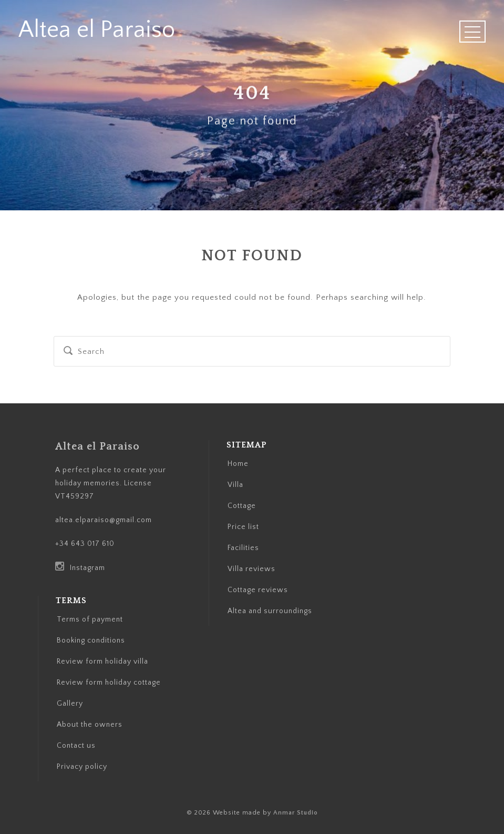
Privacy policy (82, 767)
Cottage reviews (258, 590)
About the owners (90, 725)
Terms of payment (90, 619)
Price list (243, 527)
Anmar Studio (296, 813)
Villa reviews (251, 569)
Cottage (242, 506)
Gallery (70, 704)
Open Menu (472, 32)
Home (238, 464)
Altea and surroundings (270, 611)
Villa (235, 485)
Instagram (80, 568)
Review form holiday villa (102, 662)
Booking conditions (91, 640)
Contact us (76, 746)
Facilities (243, 548)
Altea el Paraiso (97, 30)
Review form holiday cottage (109, 683)
